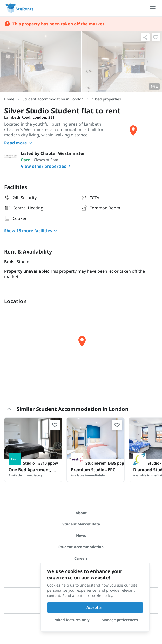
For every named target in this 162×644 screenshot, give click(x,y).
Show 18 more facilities (31, 231)
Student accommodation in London (53, 99)
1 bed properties (106, 99)
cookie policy (101, 595)
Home (9, 99)
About (81, 513)
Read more (19, 143)
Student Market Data (81, 524)
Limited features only (70, 620)
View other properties (47, 166)
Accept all (95, 607)
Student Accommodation (81, 547)
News (81, 535)
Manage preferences (120, 620)
